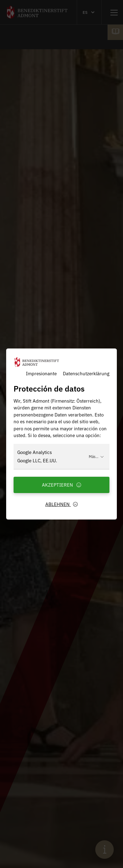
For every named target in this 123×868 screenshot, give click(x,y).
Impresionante (41, 373)
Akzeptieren (62, 485)
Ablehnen (62, 504)
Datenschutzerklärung (86, 373)
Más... (96, 456)
